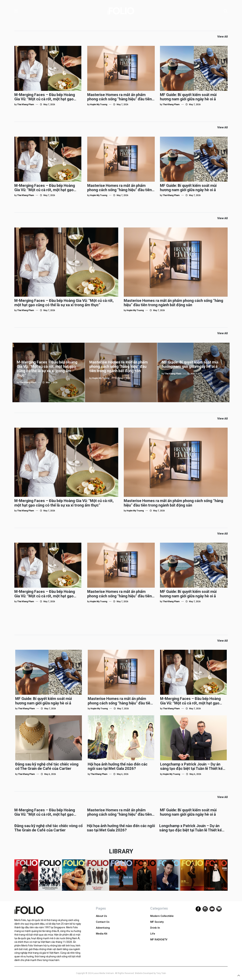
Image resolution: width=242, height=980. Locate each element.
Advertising (103, 928)
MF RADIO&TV (159, 940)
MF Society (157, 922)
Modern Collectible (162, 916)
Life (153, 934)
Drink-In (155, 928)
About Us (101, 916)
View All (222, 37)
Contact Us (103, 922)
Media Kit (102, 934)
